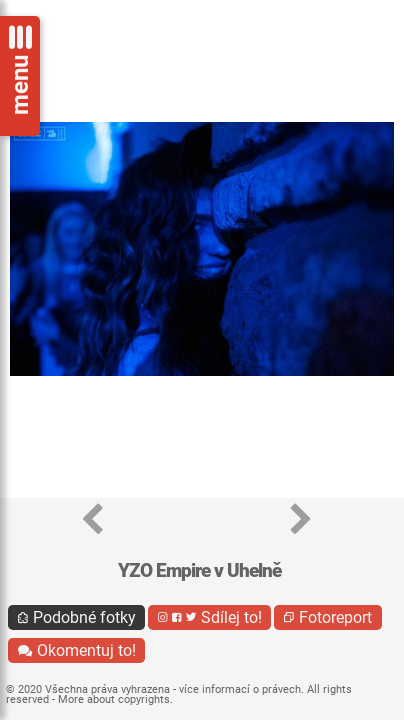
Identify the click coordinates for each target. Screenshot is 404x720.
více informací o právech (240, 689)
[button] (92, 520)
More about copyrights (114, 699)
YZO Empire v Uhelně (199, 570)
